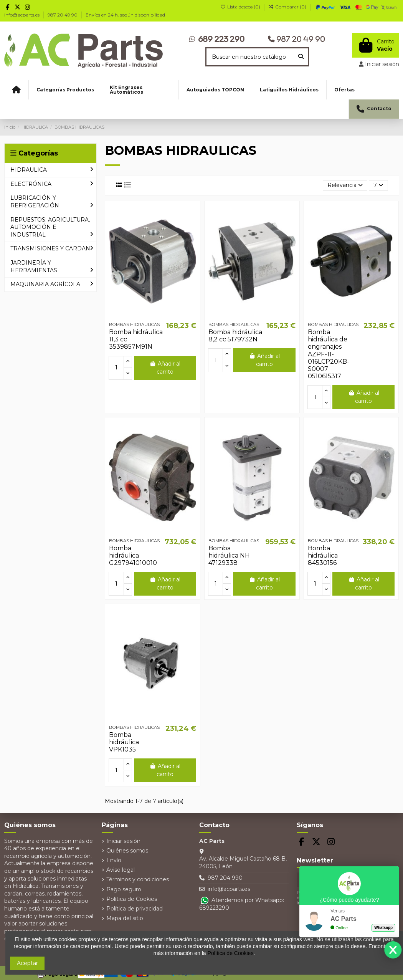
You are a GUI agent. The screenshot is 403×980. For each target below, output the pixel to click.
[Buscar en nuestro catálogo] (301, 57)
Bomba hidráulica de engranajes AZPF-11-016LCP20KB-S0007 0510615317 (329, 354)
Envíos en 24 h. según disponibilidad (125, 15)
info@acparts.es (22, 15)
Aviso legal (121, 870)
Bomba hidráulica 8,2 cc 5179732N (235, 336)
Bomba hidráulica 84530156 (323, 555)
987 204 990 (225, 878)
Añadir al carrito (165, 368)
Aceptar (27, 963)
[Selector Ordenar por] (345, 186)
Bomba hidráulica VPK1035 (124, 742)
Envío (114, 860)
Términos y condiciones (138, 879)
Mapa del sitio (125, 918)
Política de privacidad (135, 909)
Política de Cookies (132, 899)
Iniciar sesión (123, 841)
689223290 (214, 908)
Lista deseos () (241, 7)
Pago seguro (124, 889)
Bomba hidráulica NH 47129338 (229, 555)
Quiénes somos (127, 851)
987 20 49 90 (63, 15)
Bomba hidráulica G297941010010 (133, 555)
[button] (65, 90)
